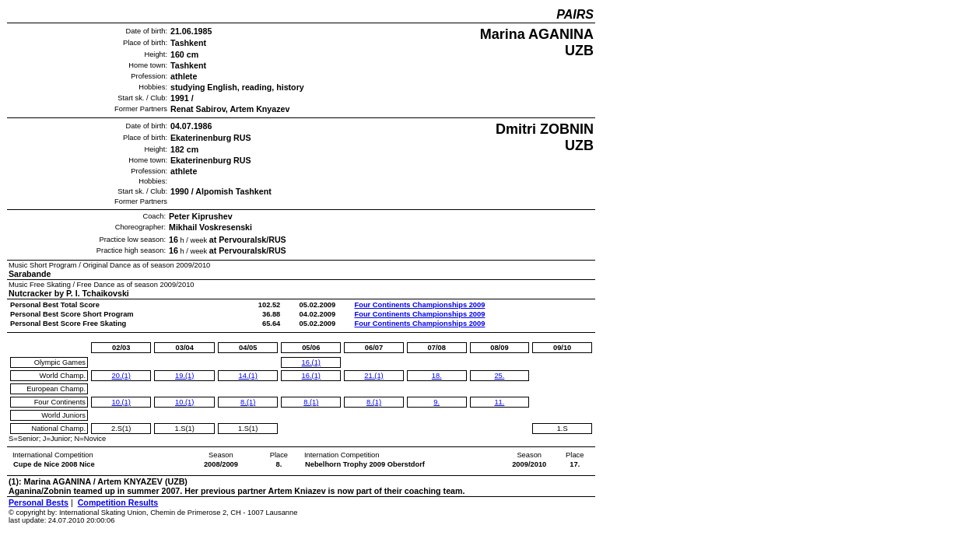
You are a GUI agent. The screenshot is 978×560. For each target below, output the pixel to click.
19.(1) (184, 376)
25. (499, 376)
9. (436, 402)
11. (499, 402)
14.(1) (248, 376)
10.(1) (121, 402)
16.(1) (311, 362)
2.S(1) (121, 429)
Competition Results (118, 502)
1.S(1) (185, 429)
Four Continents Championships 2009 (420, 305)
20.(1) (121, 376)
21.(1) (373, 376)
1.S (563, 429)
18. (437, 376)
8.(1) (248, 402)
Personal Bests (39, 502)
